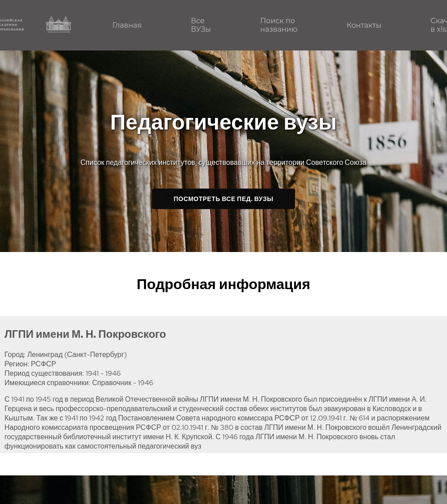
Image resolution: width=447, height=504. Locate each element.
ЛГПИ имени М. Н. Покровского (85, 334)
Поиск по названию (279, 25)
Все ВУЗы (201, 25)
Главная (127, 25)
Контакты (364, 25)
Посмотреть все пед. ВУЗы (224, 199)
